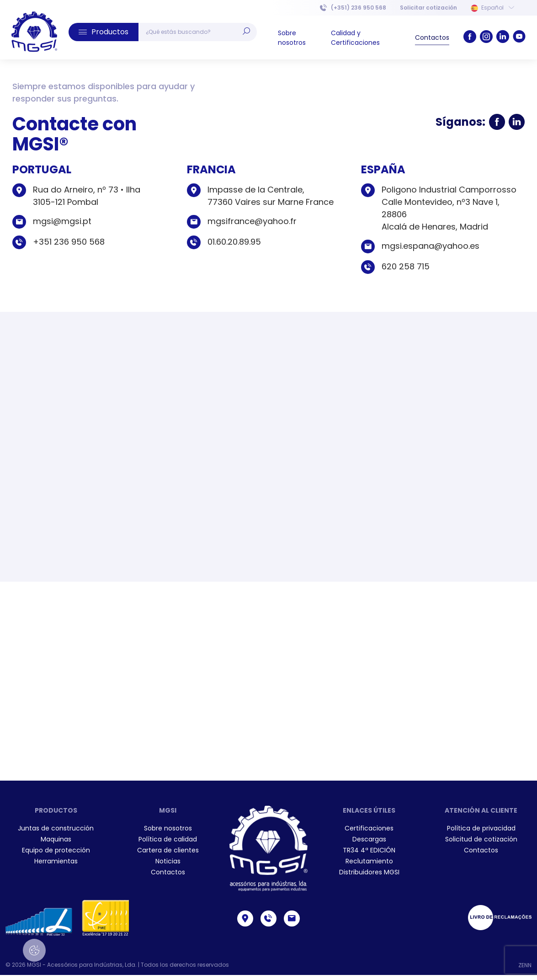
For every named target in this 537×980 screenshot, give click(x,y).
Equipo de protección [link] (56, 850)
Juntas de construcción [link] (56, 828)
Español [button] (492, 8)
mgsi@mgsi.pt (62, 221)
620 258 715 (406, 266)
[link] (34, 32)
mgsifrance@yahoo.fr (252, 221)
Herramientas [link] (56, 861)
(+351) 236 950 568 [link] (353, 8)
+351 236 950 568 (69, 242)
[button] (104, 32)
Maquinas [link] (56, 839)
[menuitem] (428, 8)
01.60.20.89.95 (234, 242)
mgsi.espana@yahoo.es (431, 246)
